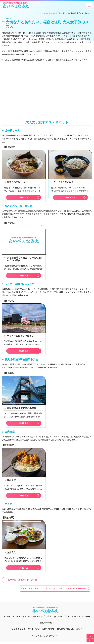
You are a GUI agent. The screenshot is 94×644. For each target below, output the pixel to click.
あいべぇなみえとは (21, 619)
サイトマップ (34, 631)
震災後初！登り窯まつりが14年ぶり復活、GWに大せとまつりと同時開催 (53, 591)
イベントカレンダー (81, 619)
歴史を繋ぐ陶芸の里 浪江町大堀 (22, 582)
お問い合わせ (48, 631)
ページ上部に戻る (90, 642)
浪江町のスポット (62, 619)
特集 (50, 13)
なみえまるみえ (18, 631)
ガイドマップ (39, 619)
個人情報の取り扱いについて (70, 631)
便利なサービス (47, 625)
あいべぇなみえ (16, 5)
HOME (43, 13)
